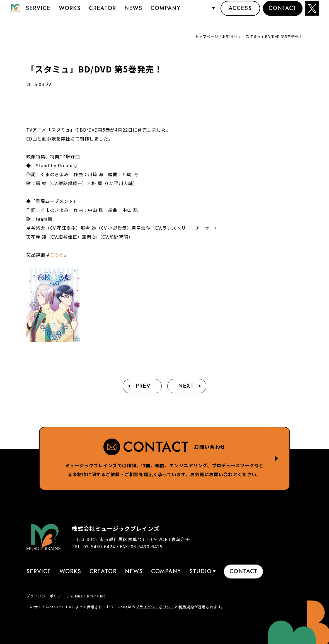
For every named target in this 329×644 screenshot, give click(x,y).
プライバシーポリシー (46, 596)
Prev (143, 386)
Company (165, 12)
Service (38, 12)
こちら (57, 255)
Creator (102, 12)
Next (186, 386)
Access (240, 12)
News (133, 12)
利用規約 (186, 607)
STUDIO (200, 12)
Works (70, 12)
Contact (283, 12)
